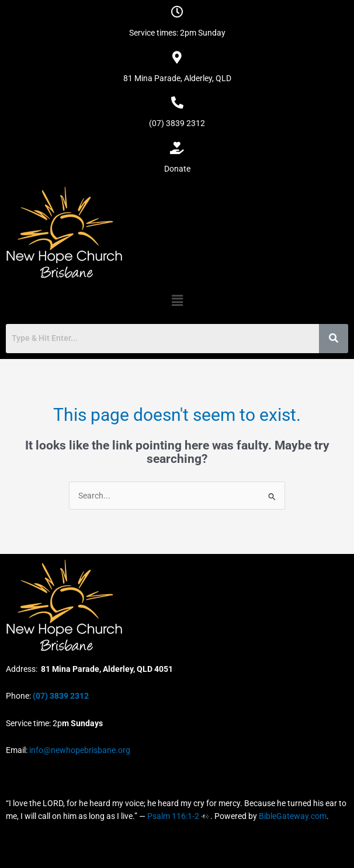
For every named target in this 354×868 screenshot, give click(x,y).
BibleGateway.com (293, 816)
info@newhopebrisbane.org (79, 750)
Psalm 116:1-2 (173, 816)
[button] (177, 301)
